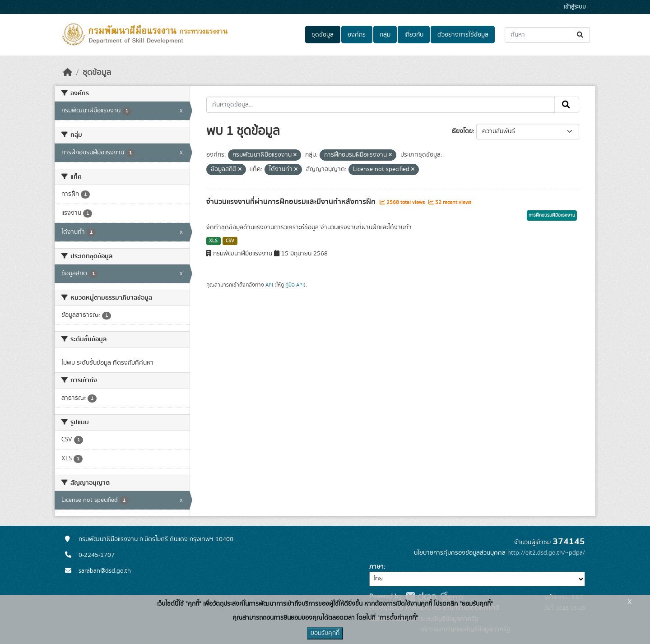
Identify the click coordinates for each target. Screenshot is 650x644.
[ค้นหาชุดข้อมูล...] (547, 35)
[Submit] (581, 35)
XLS (213, 241)
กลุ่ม (385, 35)
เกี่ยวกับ (414, 35)
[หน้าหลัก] (68, 73)
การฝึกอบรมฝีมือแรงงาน (552, 215)
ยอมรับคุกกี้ (325, 633)
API (269, 285)
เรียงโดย (462, 131)
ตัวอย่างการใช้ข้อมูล (463, 35)
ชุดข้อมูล (323, 35)
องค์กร (357, 35)
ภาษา (376, 567)
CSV (230, 241)
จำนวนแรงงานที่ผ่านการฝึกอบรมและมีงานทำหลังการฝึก (292, 202)
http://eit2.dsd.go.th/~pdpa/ (546, 553)
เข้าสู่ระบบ (575, 7)
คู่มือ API (295, 285)
